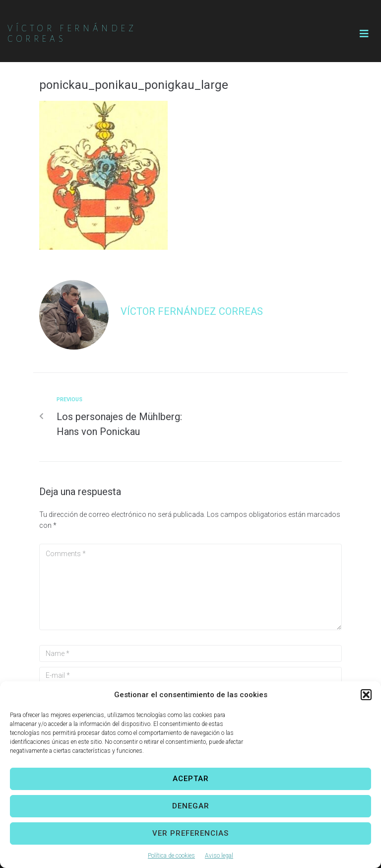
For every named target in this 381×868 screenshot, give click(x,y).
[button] (366, 695)
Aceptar (191, 779)
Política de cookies (171, 856)
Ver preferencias (190, 833)
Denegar (191, 806)
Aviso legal (219, 856)
